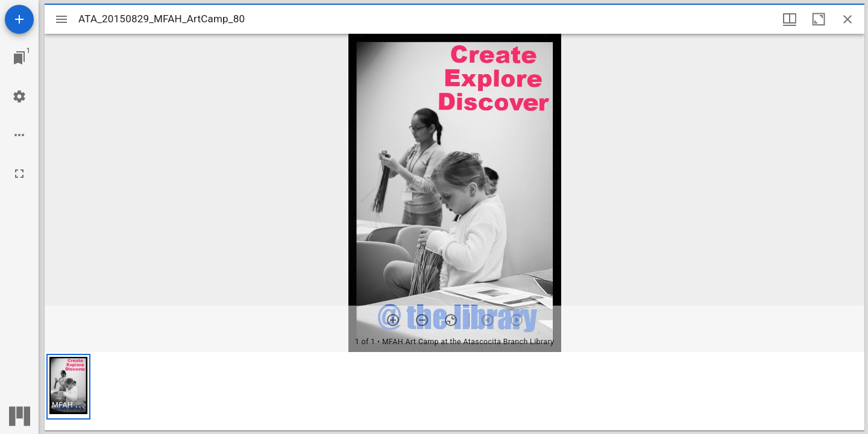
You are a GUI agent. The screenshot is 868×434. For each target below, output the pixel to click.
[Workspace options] (19, 135)
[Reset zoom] (451, 320)
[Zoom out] (422, 320)
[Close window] (848, 19)
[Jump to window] (19, 58)
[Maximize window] (819, 19)
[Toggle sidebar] (61, 19)
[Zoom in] (393, 320)
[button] (68, 387)
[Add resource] (19, 19)
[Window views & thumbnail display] (790, 19)
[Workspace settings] (19, 96)
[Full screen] (19, 174)
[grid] (454, 391)
